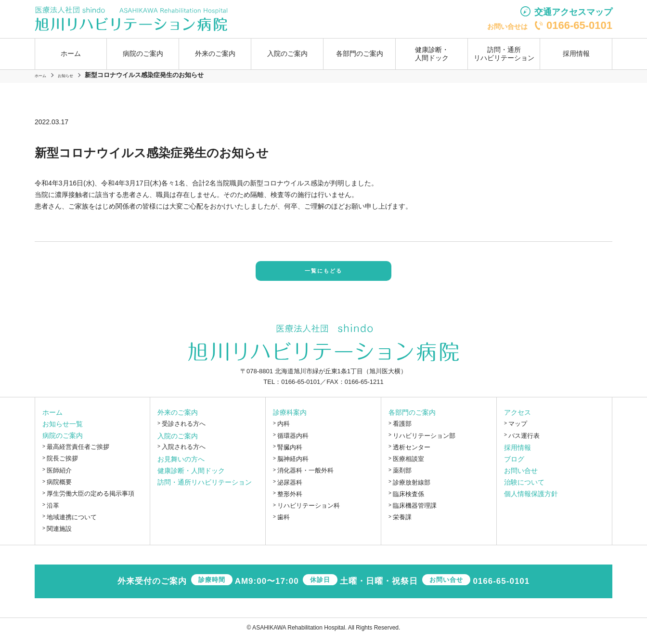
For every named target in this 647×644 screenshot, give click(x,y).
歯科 (284, 524)
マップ (518, 430)
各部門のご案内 (412, 419)
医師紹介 (59, 477)
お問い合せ (521, 477)
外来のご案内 (178, 419)
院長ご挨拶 (62, 465)
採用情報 (576, 53)
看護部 (402, 430)
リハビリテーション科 (309, 512)
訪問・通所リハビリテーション (504, 54)
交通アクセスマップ (573, 12)
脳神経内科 (293, 466)
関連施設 (59, 535)
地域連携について (72, 523)
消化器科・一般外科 (305, 477)
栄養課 (402, 524)
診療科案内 (290, 419)
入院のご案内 (178, 442)
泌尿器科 (290, 489)
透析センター (412, 453)
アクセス (518, 419)
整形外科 (290, 500)
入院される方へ (184, 453)
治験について (524, 488)
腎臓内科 (290, 453)
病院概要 (59, 489)
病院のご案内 (63, 442)
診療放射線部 (412, 489)
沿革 (53, 512)
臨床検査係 (408, 500)
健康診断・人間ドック (432, 54)
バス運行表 (524, 442)
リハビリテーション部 (424, 442)
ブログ (514, 465)
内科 (284, 430)
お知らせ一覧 (63, 431)
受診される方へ (184, 430)
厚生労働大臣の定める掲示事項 (91, 500)
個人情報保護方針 (531, 500)
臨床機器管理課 (415, 512)
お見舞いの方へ (181, 465)
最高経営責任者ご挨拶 (78, 453)
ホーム (71, 53)
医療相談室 (408, 466)
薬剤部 (402, 477)
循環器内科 (293, 442)
